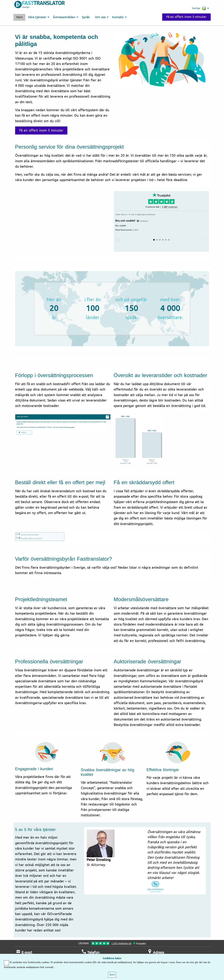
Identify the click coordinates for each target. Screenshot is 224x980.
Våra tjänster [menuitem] (37, 17)
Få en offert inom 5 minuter (186, 17)
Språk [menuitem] (86, 17)
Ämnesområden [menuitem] (64, 17)
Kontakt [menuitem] (118, 17)
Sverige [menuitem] (199, 8)
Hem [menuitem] (19, 17)
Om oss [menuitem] (100, 17)
